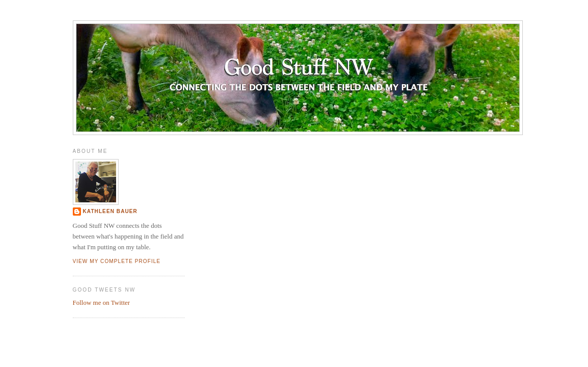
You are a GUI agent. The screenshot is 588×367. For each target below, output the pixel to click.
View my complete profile (117, 261)
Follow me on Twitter (102, 303)
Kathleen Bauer (110, 211)
